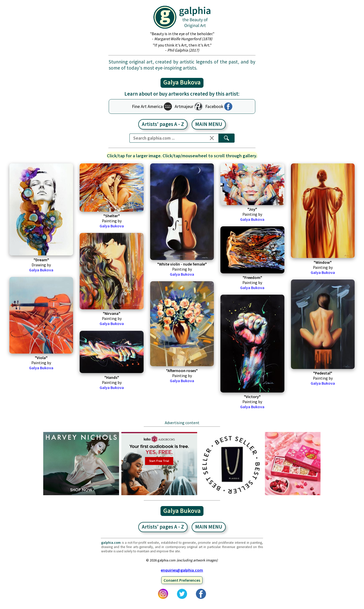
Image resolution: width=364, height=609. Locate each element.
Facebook (214, 106)
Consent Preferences (182, 580)
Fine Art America (147, 106)
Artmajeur (184, 106)
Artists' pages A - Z (163, 124)
